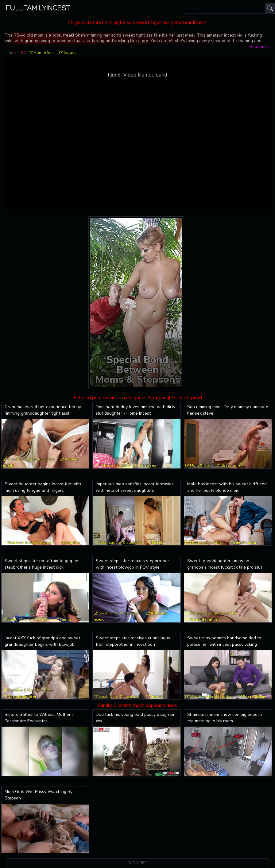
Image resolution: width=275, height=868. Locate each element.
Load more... (137, 863)
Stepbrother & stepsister (28, 619)
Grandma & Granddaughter (31, 459)
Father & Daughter (114, 465)
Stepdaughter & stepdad (120, 542)
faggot (70, 53)
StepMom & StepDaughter (30, 542)
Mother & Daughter (206, 542)
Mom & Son (44, 53)
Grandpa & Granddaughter (213, 613)
